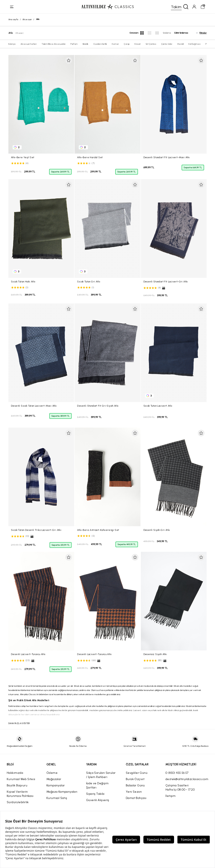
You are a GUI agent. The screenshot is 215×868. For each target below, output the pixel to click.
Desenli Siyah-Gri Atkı (157, 530)
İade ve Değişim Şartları (97, 785)
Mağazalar (54, 779)
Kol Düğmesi (194, 44)
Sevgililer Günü (137, 773)
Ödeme (52, 773)
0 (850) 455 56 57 (177, 773)
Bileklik (86, 44)
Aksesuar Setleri (29, 44)
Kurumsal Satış (57, 798)
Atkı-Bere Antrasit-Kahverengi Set (98, 530)
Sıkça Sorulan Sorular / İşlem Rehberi (101, 775)
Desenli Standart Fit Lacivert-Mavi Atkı (167, 157)
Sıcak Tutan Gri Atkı (89, 282)
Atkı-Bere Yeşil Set (23, 157)
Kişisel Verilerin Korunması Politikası (20, 794)
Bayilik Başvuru (17, 785)
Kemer (115, 44)
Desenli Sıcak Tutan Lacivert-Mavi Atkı (34, 406)
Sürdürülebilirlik (18, 802)
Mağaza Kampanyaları (62, 792)
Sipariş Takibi (95, 794)
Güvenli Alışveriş (98, 800)
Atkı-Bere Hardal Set (90, 157)
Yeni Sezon (134, 792)
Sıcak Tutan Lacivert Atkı (158, 406)
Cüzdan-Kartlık (100, 44)
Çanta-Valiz (167, 44)
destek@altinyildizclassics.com (187, 779)
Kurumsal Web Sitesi (21, 779)
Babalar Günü (135, 785)
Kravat (138, 44)
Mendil (180, 44)
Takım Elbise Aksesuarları (54, 44)
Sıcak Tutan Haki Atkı (23, 282)
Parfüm (74, 44)
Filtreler (203, 33)
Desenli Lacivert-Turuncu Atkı (28, 654)
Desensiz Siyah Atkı (155, 654)
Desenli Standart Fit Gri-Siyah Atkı (98, 406)
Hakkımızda (15, 773)
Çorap (127, 44)
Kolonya (12, 44)
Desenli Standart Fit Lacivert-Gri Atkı (166, 282)
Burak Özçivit (135, 779)
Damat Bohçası (136, 798)
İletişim (170, 796)
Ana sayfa (13, 19)
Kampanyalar (56, 785)
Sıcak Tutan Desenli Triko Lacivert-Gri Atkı (36, 530)
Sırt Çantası (151, 44)
